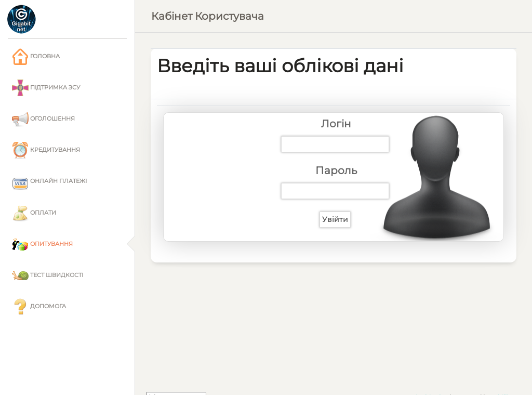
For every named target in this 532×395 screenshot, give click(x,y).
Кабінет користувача (208, 16)
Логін (336, 124)
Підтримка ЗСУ (46, 88)
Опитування (42, 244)
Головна (36, 57)
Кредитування (46, 150)
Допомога (39, 307)
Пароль (336, 170)
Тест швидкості (48, 275)
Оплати (34, 213)
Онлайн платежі (49, 182)
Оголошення (43, 119)
